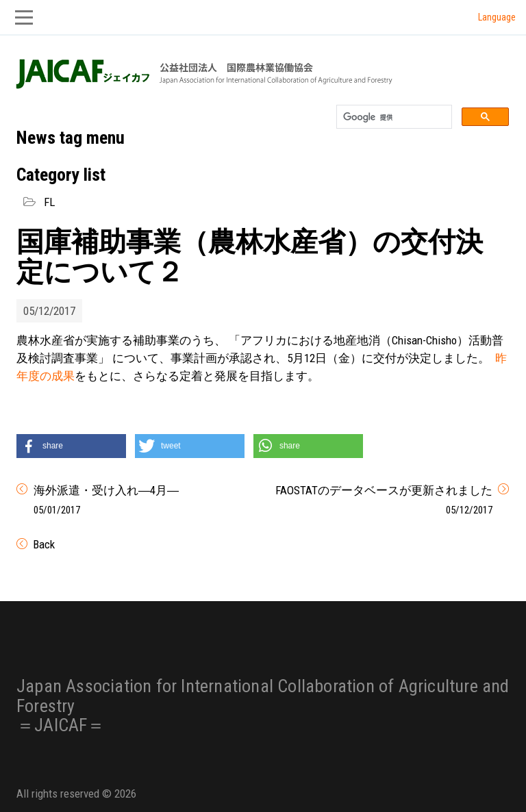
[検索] (393, 117)
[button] (71, 446)
